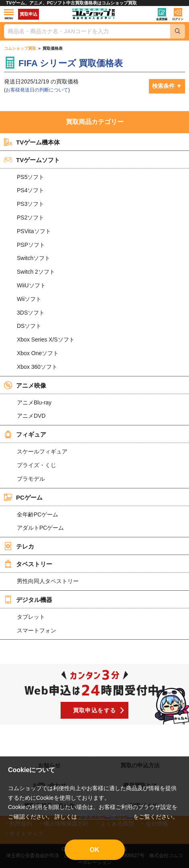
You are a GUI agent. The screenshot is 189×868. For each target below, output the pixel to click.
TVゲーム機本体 (32, 142)
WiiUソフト (31, 285)
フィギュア (25, 434)
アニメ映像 (25, 385)
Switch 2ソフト (36, 272)
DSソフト (29, 326)
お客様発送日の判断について (37, 90)
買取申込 (28, 14)
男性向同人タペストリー (48, 581)
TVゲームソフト (32, 160)
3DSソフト (31, 313)
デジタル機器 (28, 600)
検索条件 (163, 86)
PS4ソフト (30, 190)
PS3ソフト (30, 204)
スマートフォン (37, 630)
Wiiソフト (29, 299)
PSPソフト (31, 245)
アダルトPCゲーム (40, 528)
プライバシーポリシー (105, 817)
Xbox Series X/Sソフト (46, 339)
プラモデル (31, 479)
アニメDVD (31, 416)
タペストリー (28, 564)
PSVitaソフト (34, 231)
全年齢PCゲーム (38, 514)
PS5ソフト (30, 177)
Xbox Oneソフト (38, 353)
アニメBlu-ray (34, 402)
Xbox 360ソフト (37, 367)
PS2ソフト (30, 218)
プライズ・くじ (37, 465)
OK (95, 850)
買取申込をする (95, 710)
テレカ (19, 546)
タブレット (31, 617)
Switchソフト (34, 258)
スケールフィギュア (42, 451)
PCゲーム (23, 497)
